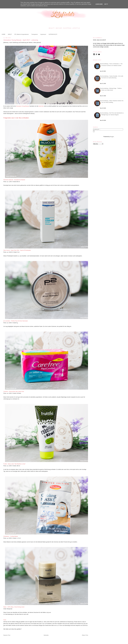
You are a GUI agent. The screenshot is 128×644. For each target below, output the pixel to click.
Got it (106, 4)
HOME (4, 34)
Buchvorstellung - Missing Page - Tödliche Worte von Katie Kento (111, 89)
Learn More (99, 4)
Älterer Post (85, 635)
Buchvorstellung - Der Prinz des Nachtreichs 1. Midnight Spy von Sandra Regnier (112, 114)
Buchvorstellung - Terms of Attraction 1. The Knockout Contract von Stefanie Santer (112, 65)
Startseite (46, 635)
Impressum (43, 34)
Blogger (112, 137)
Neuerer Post (7, 635)
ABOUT (10, 34)
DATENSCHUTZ (53, 34)
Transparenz (35, 34)
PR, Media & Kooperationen (22, 34)
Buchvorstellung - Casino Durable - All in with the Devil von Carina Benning (112, 77)
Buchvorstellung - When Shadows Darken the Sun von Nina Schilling (112, 102)
